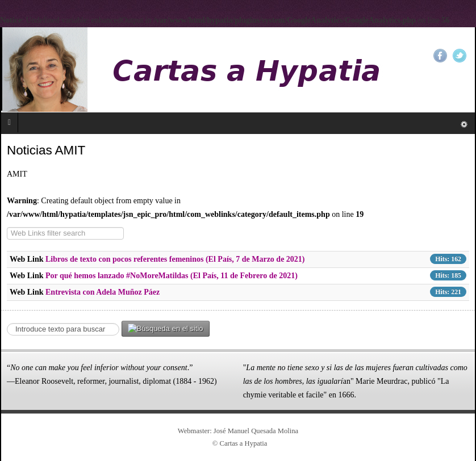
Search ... (7, 321)
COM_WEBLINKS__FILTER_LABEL (7, 227)
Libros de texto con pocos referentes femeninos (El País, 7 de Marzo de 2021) (175, 259)
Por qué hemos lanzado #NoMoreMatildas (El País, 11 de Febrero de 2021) (172, 276)
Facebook (440, 56)
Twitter (460, 56)
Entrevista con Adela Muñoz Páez (103, 292)
